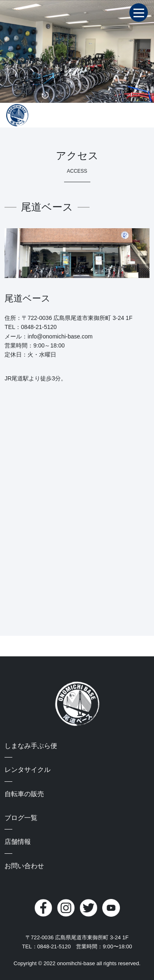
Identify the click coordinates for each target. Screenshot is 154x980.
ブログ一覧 (21, 818)
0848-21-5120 (39, 327)
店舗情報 (18, 842)
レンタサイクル (28, 770)
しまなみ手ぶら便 (31, 746)
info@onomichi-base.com (60, 336)
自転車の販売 (24, 794)
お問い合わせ (24, 866)
